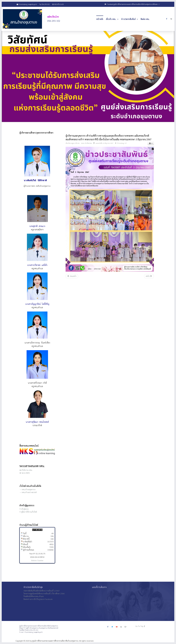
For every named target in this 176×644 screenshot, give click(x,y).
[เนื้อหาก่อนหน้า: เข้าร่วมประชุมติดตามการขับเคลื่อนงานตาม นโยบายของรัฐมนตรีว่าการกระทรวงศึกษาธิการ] (72, 276)
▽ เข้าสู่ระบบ (24, 509)
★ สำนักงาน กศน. (26, 470)
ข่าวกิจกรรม (88, 143)
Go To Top (140, 626)
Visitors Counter (37, 560)
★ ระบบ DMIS (25, 473)
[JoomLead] (22, 18)
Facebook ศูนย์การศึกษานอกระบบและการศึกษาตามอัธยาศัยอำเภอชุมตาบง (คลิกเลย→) (133, 4)
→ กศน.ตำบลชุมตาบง (27, 489)
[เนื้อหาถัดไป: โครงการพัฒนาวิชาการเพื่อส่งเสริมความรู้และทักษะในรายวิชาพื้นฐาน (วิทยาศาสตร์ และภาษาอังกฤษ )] (149, 276)
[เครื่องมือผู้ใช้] (151, 143)
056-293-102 (45, 4)
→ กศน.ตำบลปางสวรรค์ (28, 492)
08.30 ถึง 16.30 (58, 4)
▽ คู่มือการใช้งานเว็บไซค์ (28, 512)
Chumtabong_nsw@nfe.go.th (27, 4)
